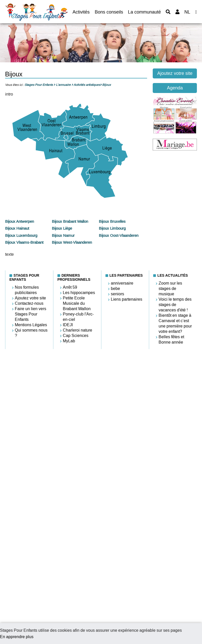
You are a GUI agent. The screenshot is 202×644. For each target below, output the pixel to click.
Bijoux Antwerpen (20, 221)
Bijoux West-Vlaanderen (72, 242)
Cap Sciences (76, 336)
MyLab (69, 341)
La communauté (144, 12)
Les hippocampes (79, 293)
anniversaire (122, 283)
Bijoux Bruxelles (112, 221)
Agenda (175, 88)
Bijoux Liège (62, 228)
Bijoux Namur (63, 236)
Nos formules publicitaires (27, 290)
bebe (115, 289)
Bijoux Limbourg (112, 228)
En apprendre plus (17, 637)
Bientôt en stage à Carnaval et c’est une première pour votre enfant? (175, 323)
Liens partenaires (127, 299)
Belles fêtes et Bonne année (171, 339)
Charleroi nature (78, 330)
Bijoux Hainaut (17, 228)
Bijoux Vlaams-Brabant (24, 242)
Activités (81, 12)
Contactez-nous (29, 303)
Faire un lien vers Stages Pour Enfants (31, 314)
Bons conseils (109, 12)
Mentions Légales (31, 325)
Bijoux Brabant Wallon (70, 221)
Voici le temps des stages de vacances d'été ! (175, 305)
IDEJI (68, 325)
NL (187, 12)
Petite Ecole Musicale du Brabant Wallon (77, 303)
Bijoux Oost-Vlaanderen (119, 236)
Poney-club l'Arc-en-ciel (78, 317)
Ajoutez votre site (175, 73)
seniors (117, 294)
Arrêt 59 (70, 287)
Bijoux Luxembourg (21, 236)
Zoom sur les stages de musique (170, 289)
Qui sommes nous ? (31, 333)
